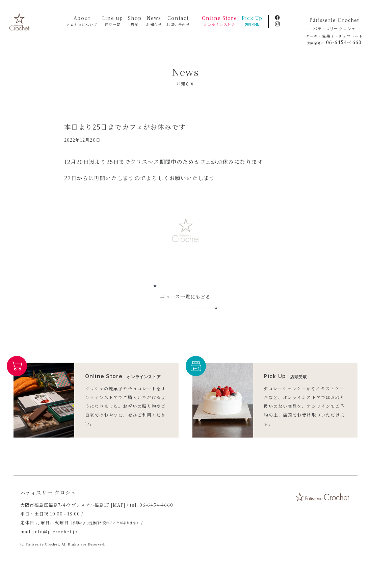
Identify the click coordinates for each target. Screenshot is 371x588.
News (154, 21)
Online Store (219, 21)
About (82, 21)
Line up (113, 21)
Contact (178, 21)
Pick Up (252, 21)
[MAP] (118, 505)
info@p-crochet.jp (56, 531)
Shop (135, 21)
